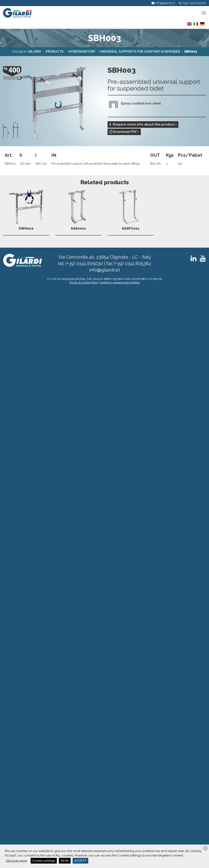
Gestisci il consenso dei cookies (120, 283)
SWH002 (26, 209)
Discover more (17, 861)
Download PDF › (124, 132)
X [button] (205, 848)
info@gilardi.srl (104, 270)
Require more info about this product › (143, 124)
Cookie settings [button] (44, 861)
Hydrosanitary (81, 52)
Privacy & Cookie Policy (84, 283)
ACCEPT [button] (80, 861)
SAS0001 (79, 209)
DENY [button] (65, 861)
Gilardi (34, 52)
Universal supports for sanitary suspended (140, 52)
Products (54, 52)
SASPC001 (131, 209)
